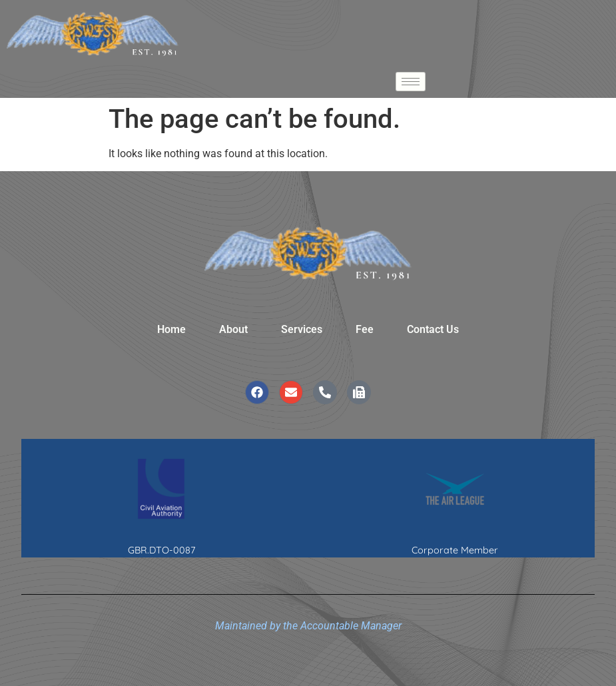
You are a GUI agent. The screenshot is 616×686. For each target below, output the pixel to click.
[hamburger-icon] (411, 82)
